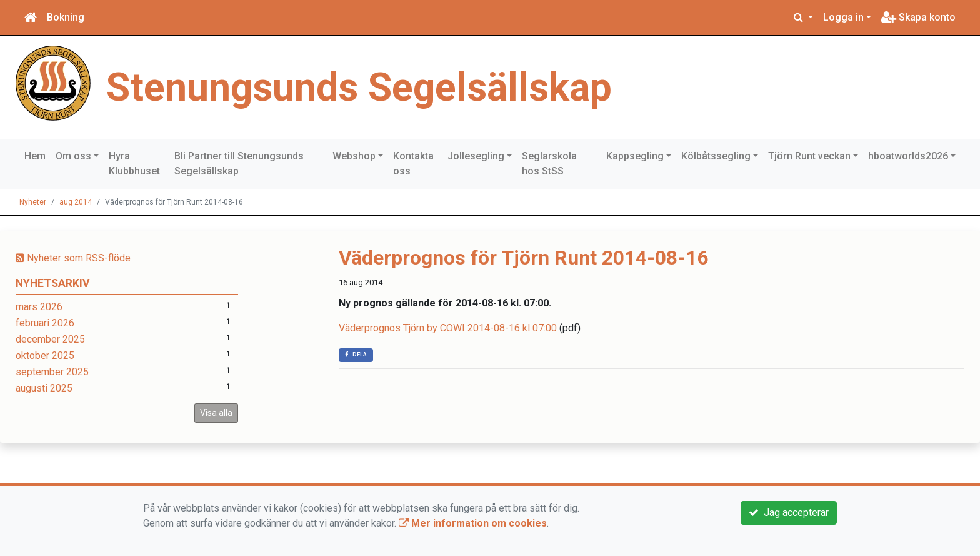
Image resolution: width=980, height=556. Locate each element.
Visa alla (216, 413)
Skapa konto (918, 17)
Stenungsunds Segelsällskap (359, 87)
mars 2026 (39, 307)
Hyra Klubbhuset (134, 164)
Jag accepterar (789, 513)
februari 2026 (45, 323)
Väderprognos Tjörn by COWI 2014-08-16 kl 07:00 (448, 328)
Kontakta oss (413, 164)
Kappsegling (635, 156)
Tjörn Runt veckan (809, 156)
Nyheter (33, 202)
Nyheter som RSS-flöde (73, 258)
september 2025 (52, 372)
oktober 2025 (45, 356)
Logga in (843, 17)
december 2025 (50, 339)
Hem (35, 156)
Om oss (73, 156)
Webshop (354, 156)
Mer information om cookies (473, 523)
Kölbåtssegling (716, 156)
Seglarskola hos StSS (549, 164)
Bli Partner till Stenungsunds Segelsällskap (239, 164)
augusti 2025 (44, 388)
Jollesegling (476, 156)
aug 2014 (76, 202)
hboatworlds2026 (908, 156)
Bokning (66, 17)
